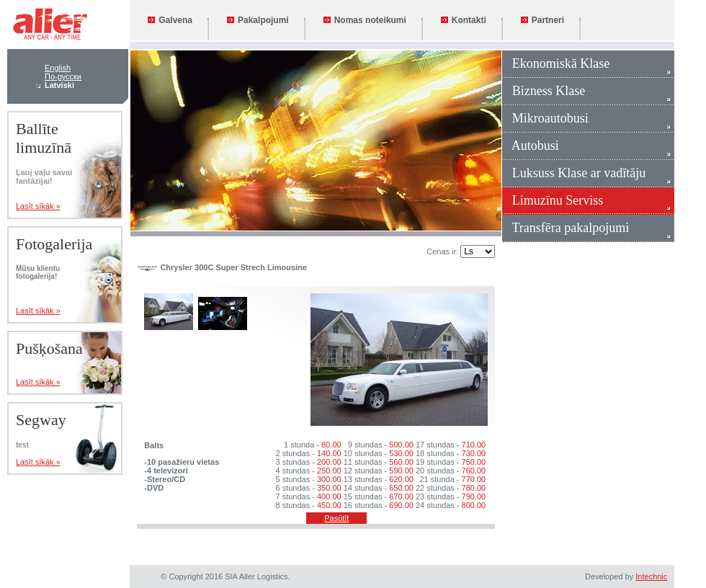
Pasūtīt (336, 518)
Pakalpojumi (258, 20)
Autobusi (531, 146)
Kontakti (464, 20)
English (58, 68)
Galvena (170, 20)
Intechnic (651, 576)
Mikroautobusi (545, 118)
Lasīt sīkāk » (38, 206)
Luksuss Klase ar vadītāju (574, 173)
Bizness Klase (544, 91)
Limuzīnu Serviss (553, 200)
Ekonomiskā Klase (556, 63)
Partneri (542, 20)
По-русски (63, 76)
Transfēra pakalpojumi (566, 228)
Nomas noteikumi (365, 20)
